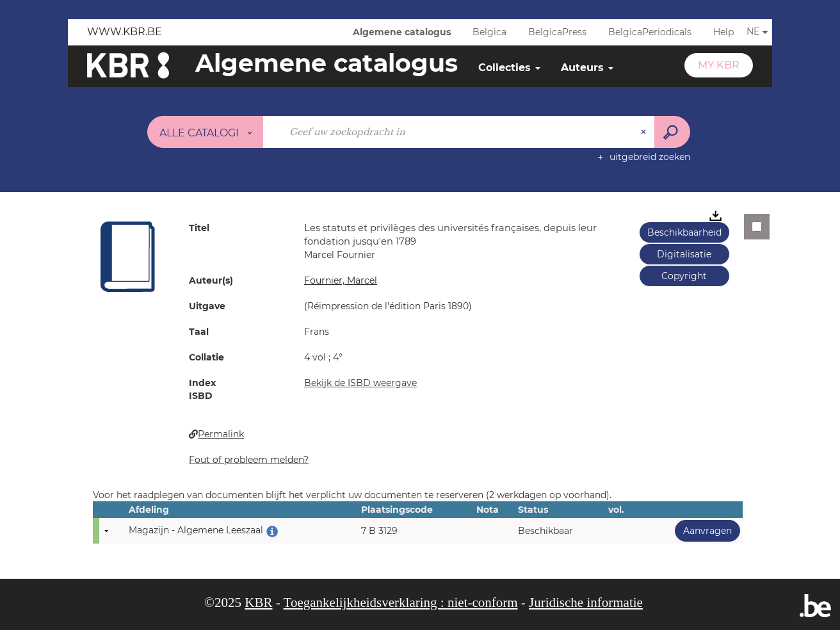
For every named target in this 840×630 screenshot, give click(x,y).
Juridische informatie (586, 602)
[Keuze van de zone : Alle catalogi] (206, 132)
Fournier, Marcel (341, 280)
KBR (258, 602)
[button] (128, 256)
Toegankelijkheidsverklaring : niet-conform (401, 602)
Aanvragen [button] (703, 530)
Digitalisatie (684, 254)
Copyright (684, 276)
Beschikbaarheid (684, 232)
